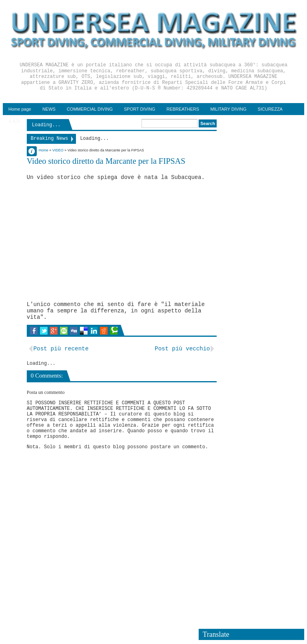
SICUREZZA (270, 109)
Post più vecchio (182, 349)
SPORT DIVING (140, 109)
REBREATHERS (183, 109)
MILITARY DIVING (228, 109)
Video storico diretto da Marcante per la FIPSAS (106, 161)
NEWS (49, 109)
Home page (20, 109)
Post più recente (61, 349)
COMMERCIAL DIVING (90, 109)
